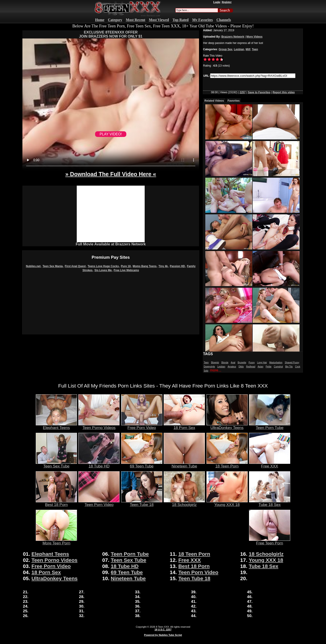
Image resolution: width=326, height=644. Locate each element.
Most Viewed (159, 20)
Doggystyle (209, 367)
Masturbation (276, 363)
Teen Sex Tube (56, 464)
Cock (298, 367)
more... (216, 370)
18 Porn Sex (184, 426)
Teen (255, 49)
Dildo (241, 367)
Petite (268, 367)
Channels (224, 20)
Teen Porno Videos (99, 426)
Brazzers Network (233, 37)
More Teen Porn (56, 541)
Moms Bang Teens (145, 266)
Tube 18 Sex (270, 503)
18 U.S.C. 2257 (163, 630)
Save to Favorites (259, 92)
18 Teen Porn (227, 464)
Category (115, 20)
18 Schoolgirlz (184, 503)
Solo (206, 371)
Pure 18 (126, 266)
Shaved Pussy (292, 363)
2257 (243, 92)
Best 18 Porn (56, 503)
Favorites (234, 101)
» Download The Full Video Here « (111, 174)
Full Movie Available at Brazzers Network (111, 244)
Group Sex (226, 49)
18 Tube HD (99, 464)
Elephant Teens (56, 426)
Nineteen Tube (184, 464)
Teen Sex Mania (53, 266)
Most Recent (136, 20)
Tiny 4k (163, 266)
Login (217, 2)
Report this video (284, 92)
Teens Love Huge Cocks (103, 266)
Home (100, 20)
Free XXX (270, 464)
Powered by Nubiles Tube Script (163, 635)
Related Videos (214, 101)
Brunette (242, 363)
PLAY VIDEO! (111, 134)
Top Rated (181, 20)
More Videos (254, 37)
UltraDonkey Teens (227, 426)
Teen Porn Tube (270, 426)
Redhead (251, 367)
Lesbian (239, 49)
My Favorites (203, 20)
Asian (260, 367)
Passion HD (177, 266)
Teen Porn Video (99, 503)
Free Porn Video (142, 426)
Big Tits (289, 367)
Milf (248, 49)
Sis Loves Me (103, 270)
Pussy (252, 363)
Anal (233, 363)
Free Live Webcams (126, 270)
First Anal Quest (75, 266)
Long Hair (262, 363)
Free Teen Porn (270, 541)
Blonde (225, 363)
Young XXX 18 (227, 503)
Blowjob (215, 363)
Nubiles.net (33, 266)
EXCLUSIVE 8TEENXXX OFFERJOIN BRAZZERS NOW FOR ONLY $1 (111, 34)
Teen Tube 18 (142, 503)
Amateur (232, 367)
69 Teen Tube (142, 464)
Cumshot (278, 367)
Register (227, 2)
